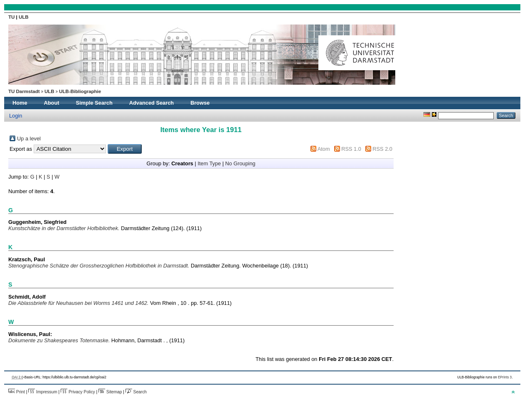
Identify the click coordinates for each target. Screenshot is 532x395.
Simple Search (94, 103)
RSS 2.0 (382, 149)
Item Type (209, 163)
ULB (24, 17)
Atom (324, 149)
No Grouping (240, 163)
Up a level (29, 139)
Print (17, 392)
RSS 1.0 (351, 149)
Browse (200, 103)
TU (12, 17)
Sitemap (110, 392)
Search (136, 392)
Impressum (43, 392)
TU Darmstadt (24, 91)
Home (20, 103)
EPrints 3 (505, 377)
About (52, 103)
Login (16, 116)
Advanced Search (151, 103)
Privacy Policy (78, 392)
